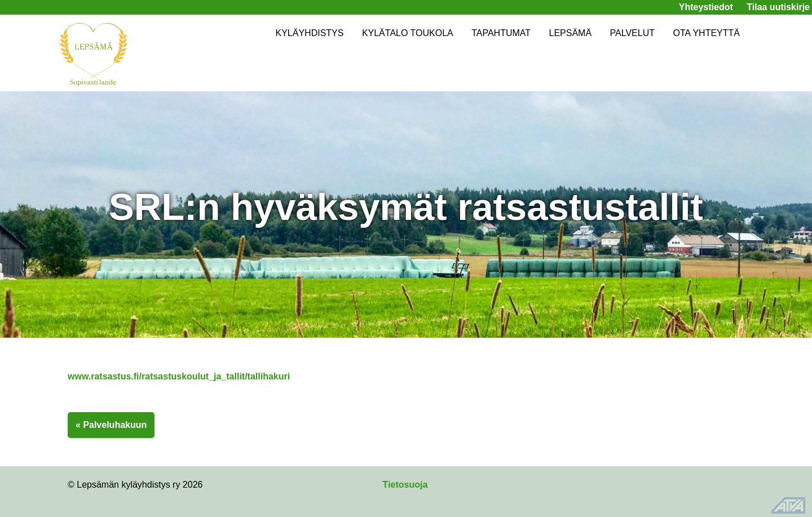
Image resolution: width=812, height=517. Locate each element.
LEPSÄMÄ (571, 33)
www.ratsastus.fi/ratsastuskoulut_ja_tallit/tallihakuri (179, 376)
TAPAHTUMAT (501, 33)
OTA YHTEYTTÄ (706, 33)
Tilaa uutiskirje (778, 7)
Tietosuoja (405, 485)
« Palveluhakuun (111, 425)
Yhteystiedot (706, 7)
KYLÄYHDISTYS (309, 33)
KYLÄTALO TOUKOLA (408, 33)
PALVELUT (632, 33)
